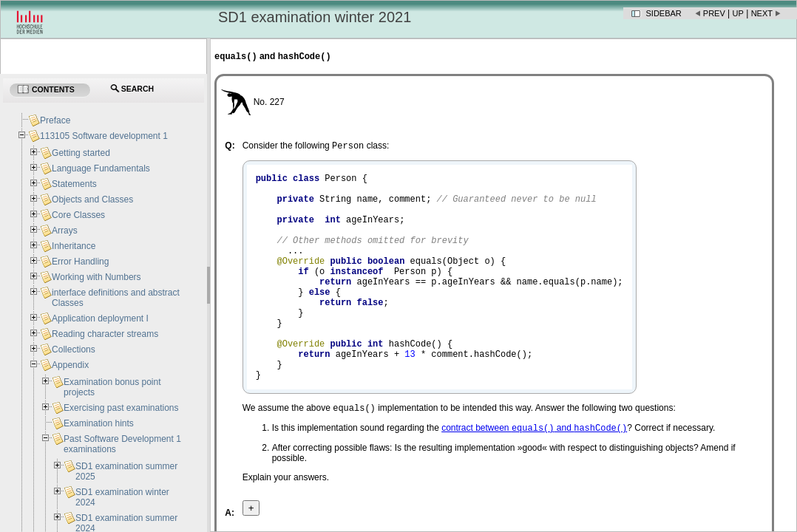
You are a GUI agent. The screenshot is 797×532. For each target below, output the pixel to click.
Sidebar (664, 13)
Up (738, 13)
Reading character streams (105, 334)
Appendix (70, 365)
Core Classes (78, 215)
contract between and (534, 478)
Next (762, 13)
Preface (55, 120)
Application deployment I (100, 318)
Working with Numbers (96, 277)
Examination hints (99, 423)
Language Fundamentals (101, 168)
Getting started (81, 153)
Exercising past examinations (121, 408)
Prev (714, 13)
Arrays (65, 231)
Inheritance (74, 246)
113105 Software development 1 (104, 136)
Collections (74, 349)
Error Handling (80, 262)
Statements (74, 184)
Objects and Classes (92, 199)
